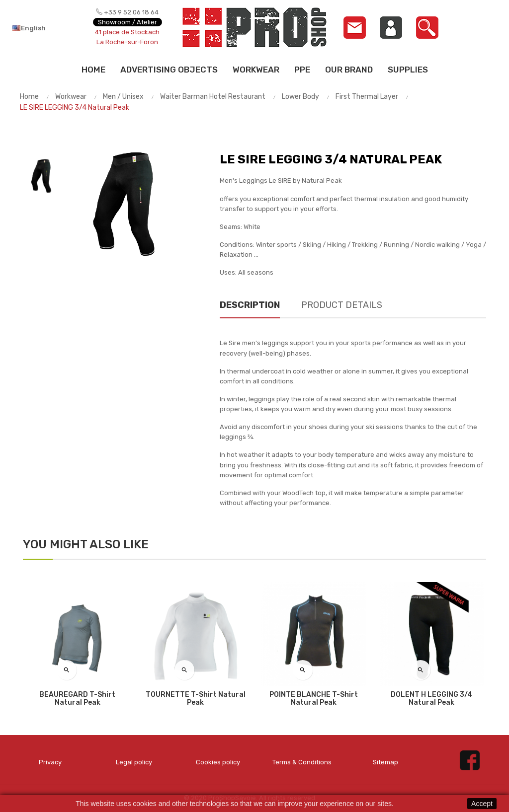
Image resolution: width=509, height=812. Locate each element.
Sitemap (386, 762)
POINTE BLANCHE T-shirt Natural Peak (314, 699)
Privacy (50, 762)
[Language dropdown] (43, 28)
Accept (482, 804)
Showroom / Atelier (127, 22)
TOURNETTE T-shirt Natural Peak (196, 699)
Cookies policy (218, 762)
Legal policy (134, 762)
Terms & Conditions (302, 762)
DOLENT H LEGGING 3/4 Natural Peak (431, 699)
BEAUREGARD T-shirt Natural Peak (77, 699)
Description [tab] (250, 305)
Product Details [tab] (342, 305)
